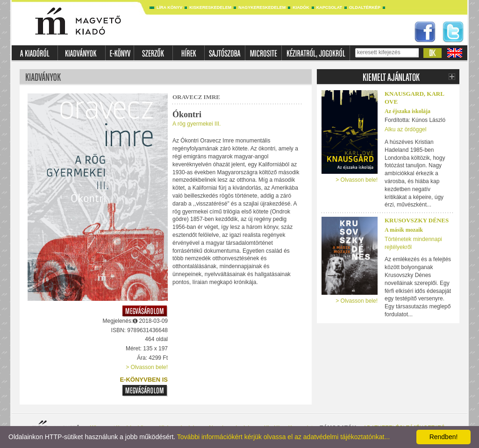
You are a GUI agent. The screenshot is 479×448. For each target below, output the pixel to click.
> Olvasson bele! (147, 367)
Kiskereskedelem (210, 7)
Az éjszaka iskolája (408, 111)
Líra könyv (169, 7)
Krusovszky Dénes (417, 220)
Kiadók (301, 7)
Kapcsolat (329, 7)
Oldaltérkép (365, 7)
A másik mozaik (404, 230)
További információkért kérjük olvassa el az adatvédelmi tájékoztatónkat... (283, 437)
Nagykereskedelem (262, 7)
